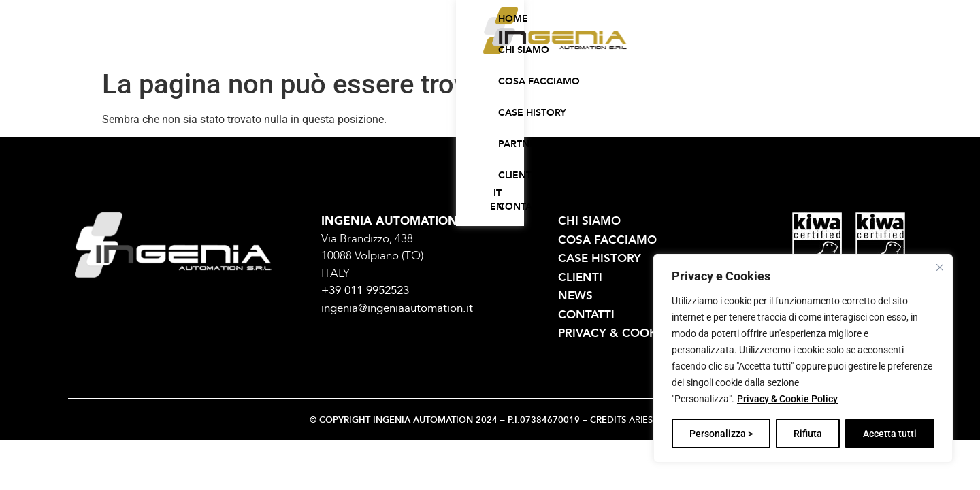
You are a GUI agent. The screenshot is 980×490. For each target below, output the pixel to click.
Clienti (660, 43)
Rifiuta (808, 434)
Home (301, 43)
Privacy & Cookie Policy (787, 399)
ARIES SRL (650, 420)
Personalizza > (721, 434)
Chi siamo (358, 43)
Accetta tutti (890, 434)
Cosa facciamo (440, 43)
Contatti (718, 43)
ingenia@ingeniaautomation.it (397, 308)
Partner (604, 43)
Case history (532, 43)
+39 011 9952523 (365, 290)
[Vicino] (940, 267)
